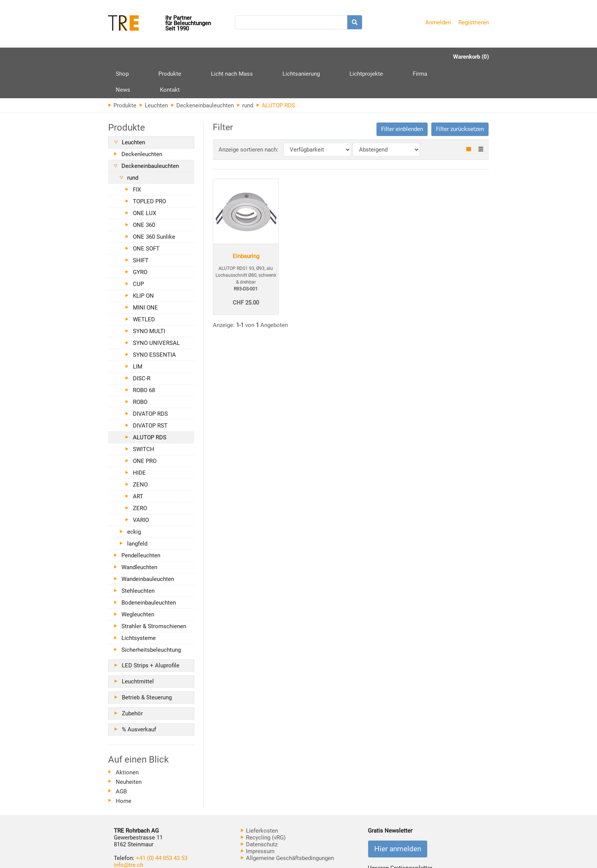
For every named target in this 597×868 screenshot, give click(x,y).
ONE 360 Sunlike (154, 204)
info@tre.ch (128, 833)
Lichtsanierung (258, 57)
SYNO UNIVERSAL (156, 311)
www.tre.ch (128, 839)
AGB (121, 759)
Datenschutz (259, 812)
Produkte (155, 60)
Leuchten (154, 73)
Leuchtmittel (138, 649)
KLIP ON (143, 263)
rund (245, 73)
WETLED (144, 287)
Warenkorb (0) (471, 57)
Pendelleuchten (141, 523)
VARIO (141, 488)
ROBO (140, 370)
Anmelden (438, 22)
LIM (138, 334)
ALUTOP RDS (150, 405)
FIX (137, 157)
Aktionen (127, 740)
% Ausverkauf (139, 697)
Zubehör (132, 681)
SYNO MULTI (149, 299)
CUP (138, 252)
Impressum (258, 819)
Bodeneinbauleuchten (149, 570)
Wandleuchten (139, 535)
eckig (134, 499)
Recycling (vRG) (263, 805)
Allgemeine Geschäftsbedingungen (287, 826)
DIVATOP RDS (150, 381)
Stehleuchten (138, 558)
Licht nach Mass (203, 57)
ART (138, 464)
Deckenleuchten (142, 122)
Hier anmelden (398, 817)
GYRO (140, 240)
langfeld (137, 511)
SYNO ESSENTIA (154, 322)
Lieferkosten (259, 798)
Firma (348, 57)
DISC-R (142, 346)
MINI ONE (145, 275)
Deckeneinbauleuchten (202, 73)
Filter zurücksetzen (460, 97)
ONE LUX (144, 181)
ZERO (140, 476)
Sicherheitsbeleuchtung (151, 617)
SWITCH (144, 417)
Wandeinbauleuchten (148, 547)
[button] (402, 97)
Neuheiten (129, 750)
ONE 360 (144, 193)
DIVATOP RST (150, 393)
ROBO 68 (144, 358)
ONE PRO (145, 429)
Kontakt (410, 57)
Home (124, 769)
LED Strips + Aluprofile (151, 633)
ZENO (140, 452)
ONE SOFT (146, 216)
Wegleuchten (138, 582)
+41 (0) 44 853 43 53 (162, 826)
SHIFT (141, 228)
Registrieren (474, 22)
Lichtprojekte (308, 57)
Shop (122, 57)
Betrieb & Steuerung (147, 665)
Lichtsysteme (139, 606)
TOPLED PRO (149, 169)
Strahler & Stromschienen (154, 594)
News (377, 57)
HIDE (139, 440)
